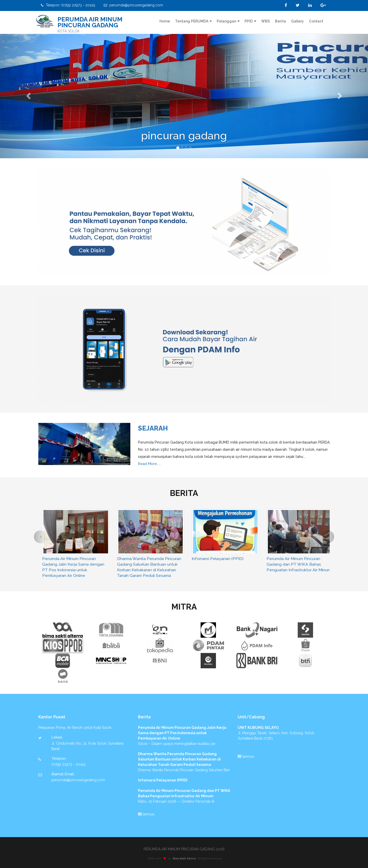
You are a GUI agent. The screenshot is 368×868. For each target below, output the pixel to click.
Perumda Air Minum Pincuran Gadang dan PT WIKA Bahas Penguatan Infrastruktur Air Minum (299, 564)
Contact (316, 21)
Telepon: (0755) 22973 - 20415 (68, 5)
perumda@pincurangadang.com (133, 5)
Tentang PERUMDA (192, 21)
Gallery (297, 21)
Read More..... (149, 464)
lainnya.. (147, 814)
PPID (249, 21)
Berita (280, 21)
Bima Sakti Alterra (188, 858)
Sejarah (153, 428)
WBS (266, 21)
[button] (28, 94)
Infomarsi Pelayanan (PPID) (218, 559)
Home (165, 21)
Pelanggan (226, 21)
